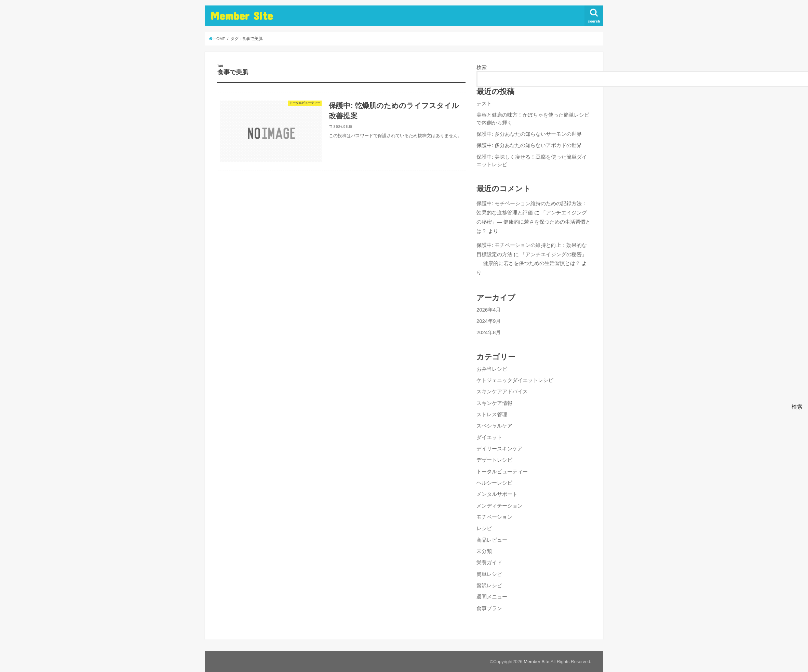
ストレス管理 (492, 414)
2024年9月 (489, 321)
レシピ (484, 528)
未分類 (484, 551)
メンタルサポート (497, 494)
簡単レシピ (489, 574)
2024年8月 (489, 332)
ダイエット (489, 437)
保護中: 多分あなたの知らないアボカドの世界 (529, 145)
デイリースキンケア (500, 449)
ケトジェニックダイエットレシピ (515, 380)
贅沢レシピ (489, 585)
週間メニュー (492, 597)
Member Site (241, 16)
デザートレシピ (494, 460)
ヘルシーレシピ (494, 483)
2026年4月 (489, 310)
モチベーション (494, 517)
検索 (482, 67)
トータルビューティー (502, 472)
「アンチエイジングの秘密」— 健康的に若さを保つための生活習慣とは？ (534, 222)
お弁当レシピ (492, 369)
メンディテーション (500, 506)
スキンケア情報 (494, 403)
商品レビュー (492, 540)
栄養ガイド (489, 563)
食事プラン (489, 608)
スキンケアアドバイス (502, 392)
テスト (484, 104)
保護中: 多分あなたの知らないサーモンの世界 (529, 134)
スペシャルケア (494, 426)
